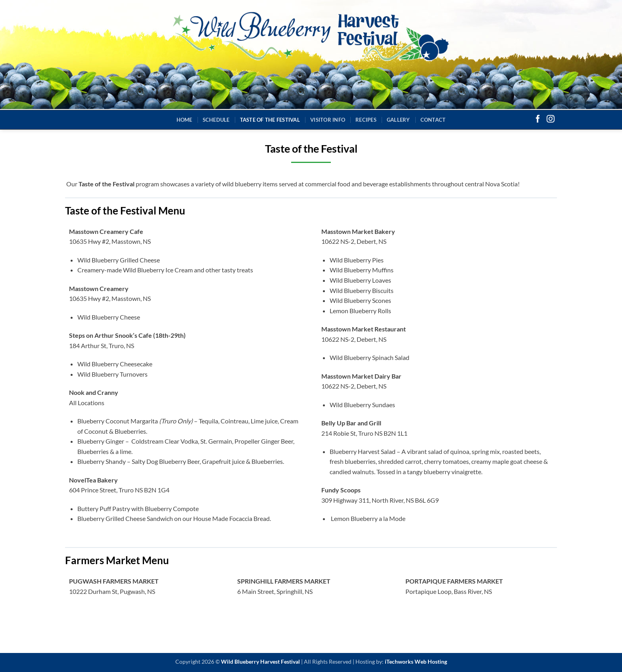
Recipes (366, 120)
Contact (433, 120)
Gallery (398, 120)
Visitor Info (328, 120)
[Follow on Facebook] (538, 119)
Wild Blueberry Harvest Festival (260, 661)
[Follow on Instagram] (551, 119)
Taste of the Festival (270, 120)
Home (184, 120)
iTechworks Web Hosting (416, 661)
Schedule (216, 120)
